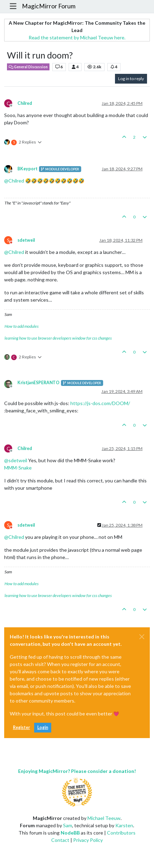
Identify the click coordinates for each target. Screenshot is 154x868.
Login (43, 727)
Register (21, 727)
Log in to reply (131, 79)
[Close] (142, 637)
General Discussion (28, 67)
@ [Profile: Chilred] (14, 181)
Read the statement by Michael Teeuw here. (77, 37)
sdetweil (26, 240)
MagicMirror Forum (49, 6)
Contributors (121, 833)
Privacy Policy (88, 840)
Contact (60, 840)
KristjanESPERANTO (38, 383)
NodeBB (70, 833)
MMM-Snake (18, 468)
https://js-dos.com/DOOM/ (100, 403)
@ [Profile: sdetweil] (16, 460)
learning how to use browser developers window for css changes (58, 338)
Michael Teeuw (104, 818)
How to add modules (22, 326)
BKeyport (28, 169)
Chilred (25, 103)
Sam (68, 825)
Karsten (124, 825)
